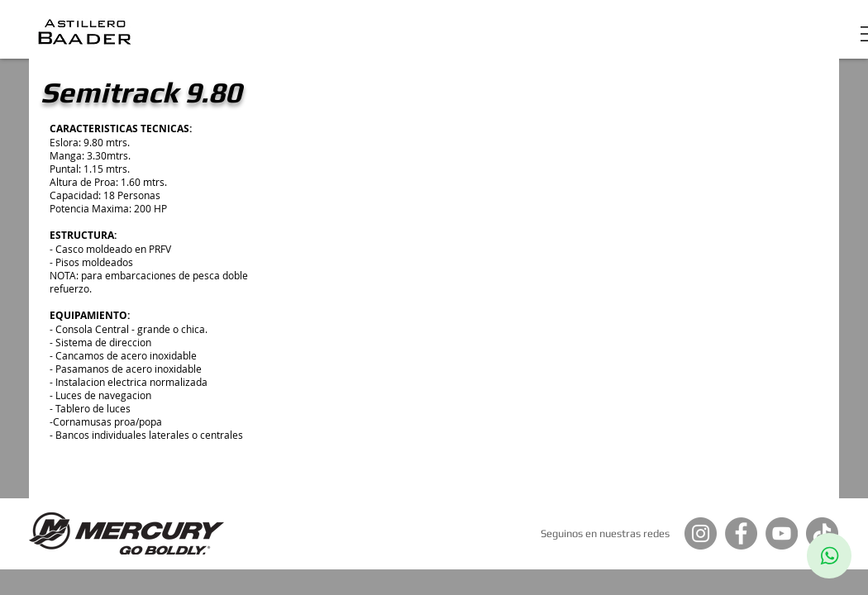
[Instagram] (701, 533)
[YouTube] (782, 533)
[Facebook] (741, 533)
